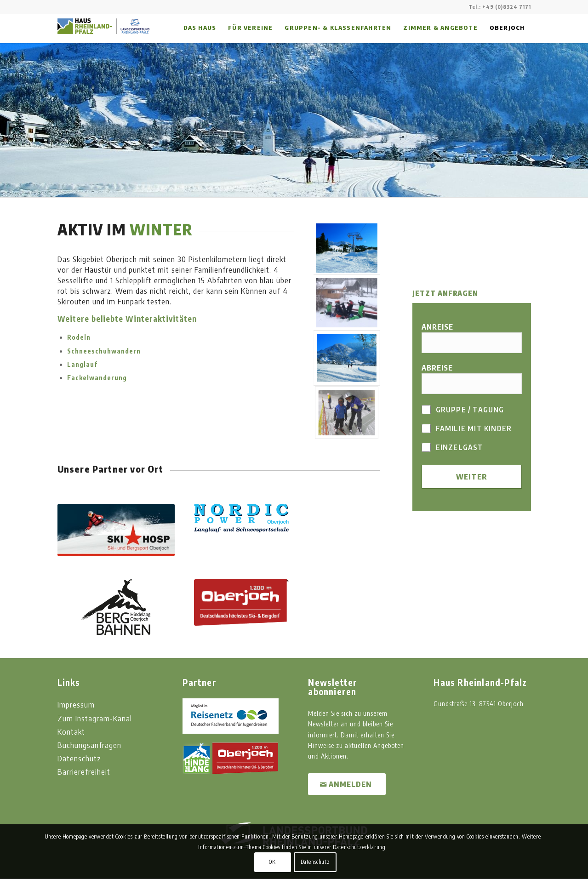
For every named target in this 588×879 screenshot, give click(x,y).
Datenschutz (79, 758)
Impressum (76, 704)
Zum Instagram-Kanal (95, 718)
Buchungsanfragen (89, 745)
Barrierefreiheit (84, 771)
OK (272, 862)
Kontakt (71, 731)
